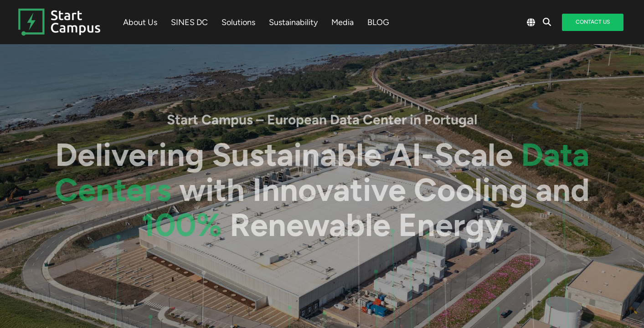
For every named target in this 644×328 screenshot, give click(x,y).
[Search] (547, 22)
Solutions (238, 22)
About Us (140, 22)
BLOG (378, 22)
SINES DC (189, 22)
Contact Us (593, 22)
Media (343, 22)
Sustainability (293, 22)
